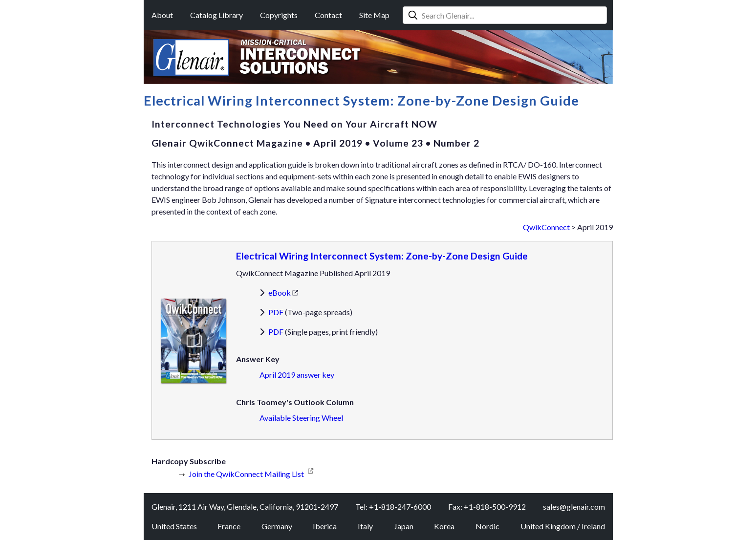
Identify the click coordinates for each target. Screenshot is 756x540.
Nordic (487, 526)
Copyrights (279, 15)
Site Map (374, 15)
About (162, 15)
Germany (277, 526)
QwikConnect (546, 227)
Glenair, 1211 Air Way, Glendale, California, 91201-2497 (245, 507)
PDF (276, 312)
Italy (365, 526)
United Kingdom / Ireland (563, 526)
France (229, 526)
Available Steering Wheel (301, 418)
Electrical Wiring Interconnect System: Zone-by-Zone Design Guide (382, 256)
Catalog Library (216, 15)
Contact (328, 15)
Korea (444, 526)
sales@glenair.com (574, 507)
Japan (404, 526)
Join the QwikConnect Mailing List (246, 474)
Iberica (325, 526)
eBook (280, 292)
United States (174, 526)
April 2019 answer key (297, 375)
